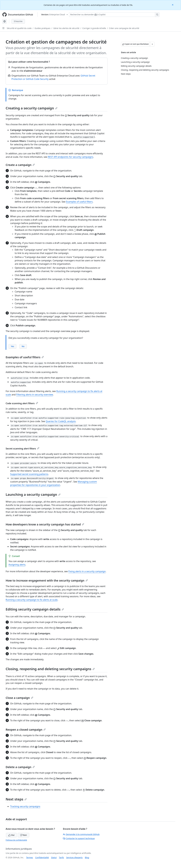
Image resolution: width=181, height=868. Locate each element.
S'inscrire (18, 21)
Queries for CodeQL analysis (61, 421)
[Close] (173, 5)
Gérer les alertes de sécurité (66, 28)
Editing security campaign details (35, 609)
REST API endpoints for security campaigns (70, 157)
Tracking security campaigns (25, 806)
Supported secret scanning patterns (29, 474)
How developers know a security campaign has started (45, 524)
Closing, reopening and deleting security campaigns (50, 669)
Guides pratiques (42, 28)
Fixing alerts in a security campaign (87, 571)
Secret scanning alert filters (22, 449)
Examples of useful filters (79, 202)
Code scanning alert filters (22, 403)
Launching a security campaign (33, 494)
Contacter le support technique (79, 838)
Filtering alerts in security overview (35, 395)
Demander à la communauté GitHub (81, 834)
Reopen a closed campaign (26, 730)
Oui (11, 835)
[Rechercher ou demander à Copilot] (114, 15)
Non (23, 835)
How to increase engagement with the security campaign (47, 580)
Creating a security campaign (32, 108)
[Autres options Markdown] (152, 44)
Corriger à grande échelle (94, 28)
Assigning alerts (17, 565)
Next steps (16, 799)
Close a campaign (19, 698)
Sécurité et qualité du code (19, 28)
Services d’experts (74, 857)
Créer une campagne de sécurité (124, 28)
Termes (30, 857)
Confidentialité (42, 857)
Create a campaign (20, 165)
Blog (87, 857)
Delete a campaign (20, 767)
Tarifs (61, 857)
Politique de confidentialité (16, 840)
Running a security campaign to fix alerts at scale (32, 600)
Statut (54, 857)
